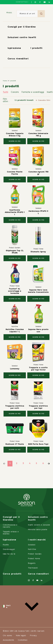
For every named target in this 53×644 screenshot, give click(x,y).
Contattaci (22, 2)
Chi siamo (7, 636)
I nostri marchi (37, 540)
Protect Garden (35, 554)
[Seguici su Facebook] (40, 2)
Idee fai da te (9, 554)
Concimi (15, 92)
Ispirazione (14, 48)
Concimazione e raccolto (10, 526)
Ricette (6, 545)
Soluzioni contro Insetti (22, 38)
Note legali (21, 636)
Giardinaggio (9, 549)
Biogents (32, 563)
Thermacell (33, 568)
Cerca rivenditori (18, 59)
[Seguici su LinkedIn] (49, 2)
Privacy (33, 636)
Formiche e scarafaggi (33, 92)
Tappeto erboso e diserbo (11, 533)
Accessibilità (8, 640)
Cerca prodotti (12, 574)
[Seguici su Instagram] (35, 2)
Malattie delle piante (38, 530)
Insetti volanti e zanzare (39, 525)
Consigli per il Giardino (22, 27)
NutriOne (32, 549)
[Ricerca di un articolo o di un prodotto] (27, 14)
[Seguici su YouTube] (45, 2)
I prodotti (36, 48)
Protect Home (34, 559)
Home (5, 81)
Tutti (5, 92)
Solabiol (32, 545)
